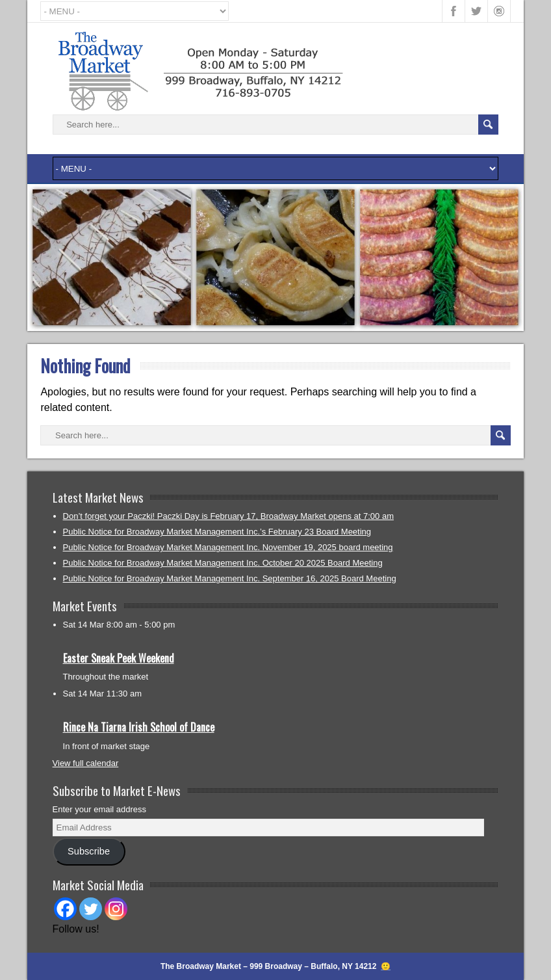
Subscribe (89, 851)
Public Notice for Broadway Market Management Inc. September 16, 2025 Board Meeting (230, 578)
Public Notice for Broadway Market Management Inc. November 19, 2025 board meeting (228, 547)
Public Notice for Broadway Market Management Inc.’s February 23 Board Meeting (217, 532)
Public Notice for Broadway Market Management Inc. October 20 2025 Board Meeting (223, 563)
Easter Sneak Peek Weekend (119, 658)
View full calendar (86, 763)
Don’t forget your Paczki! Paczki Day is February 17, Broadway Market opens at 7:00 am (228, 516)
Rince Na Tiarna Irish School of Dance (139, 727)
